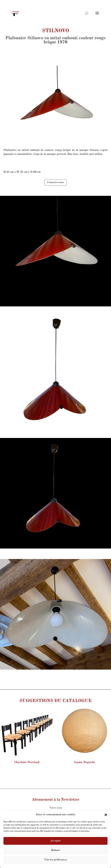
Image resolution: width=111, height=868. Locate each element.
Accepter (56, 841)
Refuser (56, 850)
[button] (106, 815)
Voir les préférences (55, 860)
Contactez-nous (56, 182)
